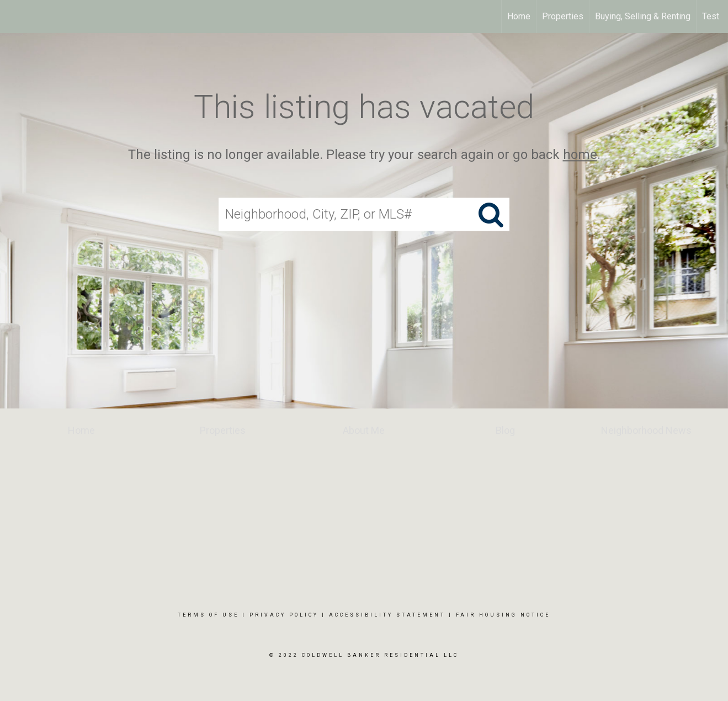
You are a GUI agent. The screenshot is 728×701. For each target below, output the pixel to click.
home (580, 155)
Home (519, 16)
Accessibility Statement (387, 615)
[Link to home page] (14, 17)
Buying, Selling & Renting (643, 16)
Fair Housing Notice (503, 615)
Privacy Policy (284, 615)
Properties (563, 16)
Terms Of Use (208, 615)
